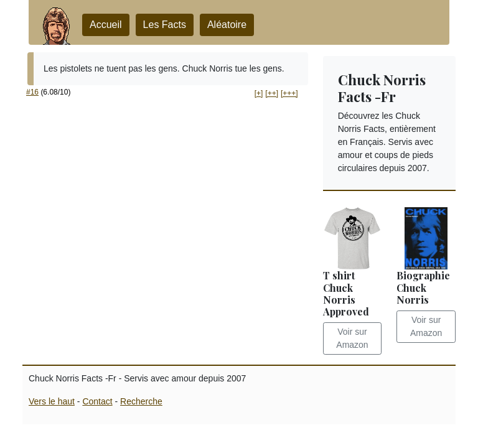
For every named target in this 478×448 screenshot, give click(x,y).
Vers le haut (52, 401)
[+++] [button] (289, 93)
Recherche (141, 401)
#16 (32, 92)
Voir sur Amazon (352, 338)
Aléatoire (227, 25)
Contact (97, 401)
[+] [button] (259, 93)
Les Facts (165, 25)
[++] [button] (272, 93)
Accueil (106, 25)
